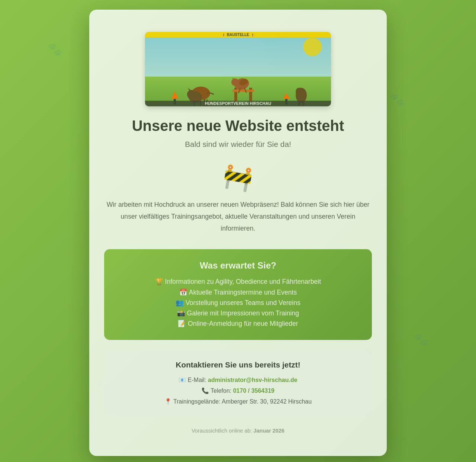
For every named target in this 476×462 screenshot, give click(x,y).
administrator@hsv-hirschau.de (253, 382)
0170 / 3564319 (254, 393)
